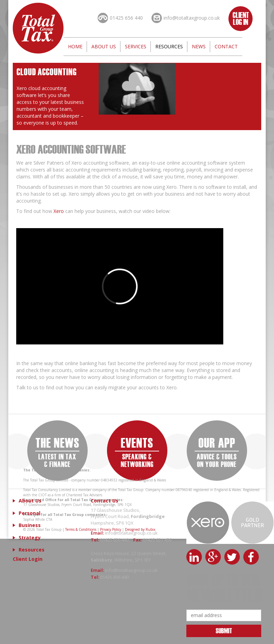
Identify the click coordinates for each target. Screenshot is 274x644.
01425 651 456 (157, 540)
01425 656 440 (115, 540)
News (199, 46)
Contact (226, 46)
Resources (169, 46)
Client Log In (241, 18)
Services (136, 46)
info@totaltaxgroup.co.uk (131, 533)
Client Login (28, 559)
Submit (224, 631)
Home (75, 46)
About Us (104, 46)
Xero (58, 211)
